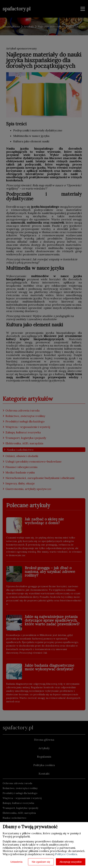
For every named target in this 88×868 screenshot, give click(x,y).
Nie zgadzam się (41, 862)
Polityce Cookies (66, 854)
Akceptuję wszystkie (71, 862)
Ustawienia (16, 862)
